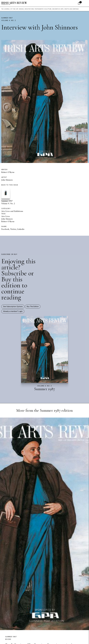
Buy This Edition (33, 307)
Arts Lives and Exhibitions (12, 211)
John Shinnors (7, 180)
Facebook (5, 229)
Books (8, 639)
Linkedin (21, 229)
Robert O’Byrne (8, 172)
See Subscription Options (13, 307)
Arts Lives (6, 216)
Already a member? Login (13, 311)
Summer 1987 (7, 18)
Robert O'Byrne (8, 221)
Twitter (13, 229)
